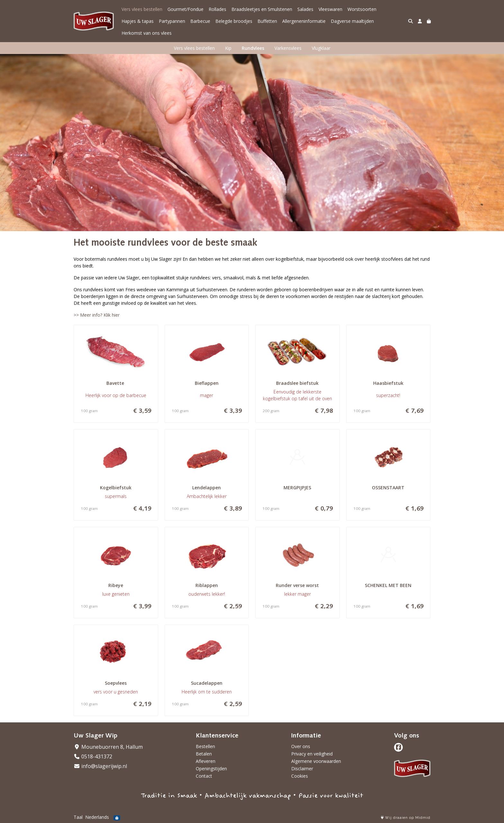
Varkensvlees (288, 48)
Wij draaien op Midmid (406, 818)
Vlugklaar (321, 48)
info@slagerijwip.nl (100, 766)
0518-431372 (93, 756)
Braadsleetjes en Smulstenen (262, 9)
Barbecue (200, 21)
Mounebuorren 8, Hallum (108, 747)
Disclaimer (302, 769)
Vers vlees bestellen (142, 9)
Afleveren (206, 761)
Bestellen (205, 746)
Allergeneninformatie (304, 21)
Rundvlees (253, 48)
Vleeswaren (330, 9)
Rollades (217, 9)
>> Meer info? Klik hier (97, 315)
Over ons (301, 746)
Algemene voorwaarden (316, 761)
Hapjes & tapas (138, 21)
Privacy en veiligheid (312, 754)
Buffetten (267, 21)
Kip (228, 48)
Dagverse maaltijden (352, 21)
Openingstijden (211, 769)
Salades (305, 9)
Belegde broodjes (234, 21)
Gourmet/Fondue (185, 9)
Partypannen (172, 21)
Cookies (300, 776)
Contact (204, 776)
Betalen (204, 754)
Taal (78, 817)
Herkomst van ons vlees (147, 33)
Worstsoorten (362, 9)
